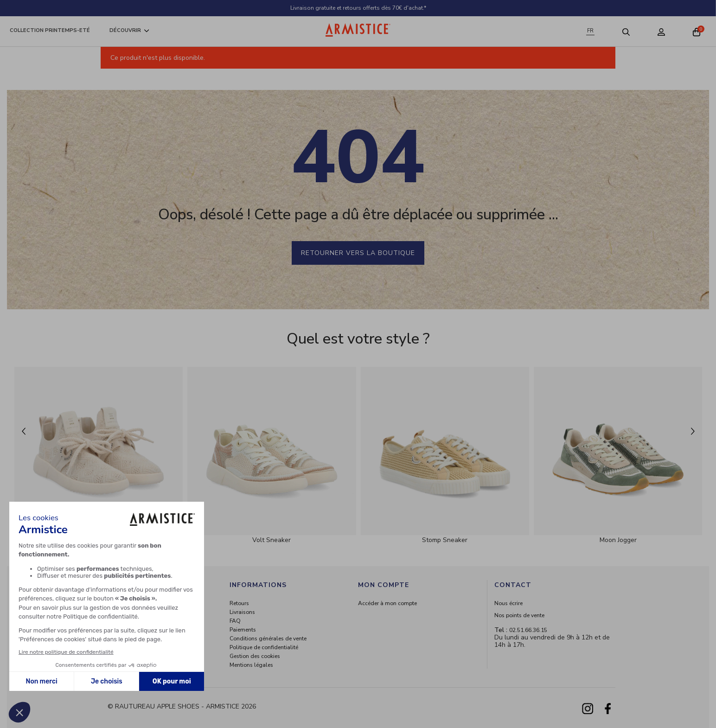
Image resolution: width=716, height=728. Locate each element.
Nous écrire (508, 603)
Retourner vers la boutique (358, 253)
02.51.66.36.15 (528, 630)
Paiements (243, 630)
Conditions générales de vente (268, 639)
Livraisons (242, 612)
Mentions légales (251, 665)
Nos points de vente (519, 615)
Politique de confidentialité (264, 647)
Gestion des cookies (255, 656)
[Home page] (358, 30)
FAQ (235, 621)
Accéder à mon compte (387, 603)
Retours (239, 603)
